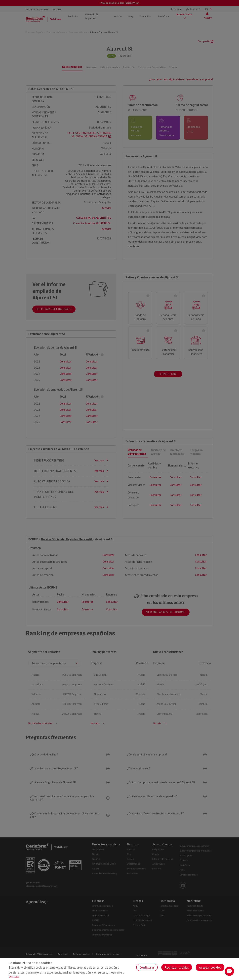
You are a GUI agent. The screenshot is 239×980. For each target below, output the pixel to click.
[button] (229, 971)
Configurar (147, 967)
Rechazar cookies (177, 967)
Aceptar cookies (210, 967)
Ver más (14, 977)
